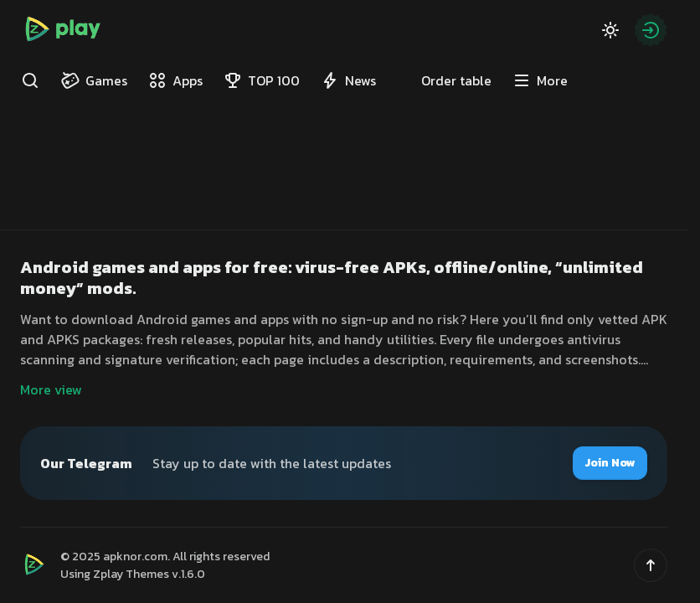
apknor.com (135, 557)
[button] (651, 565)
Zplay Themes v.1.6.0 (149, 574)
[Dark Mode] (610, 30)
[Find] (30, 80)
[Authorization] (651, 30)
